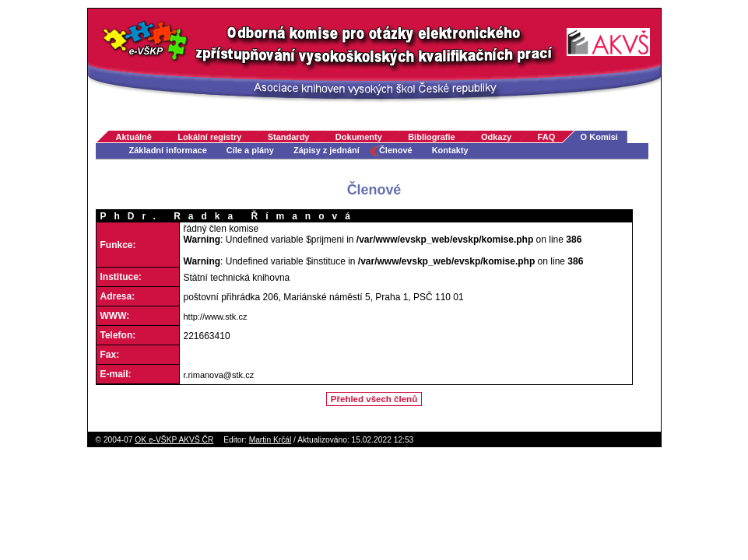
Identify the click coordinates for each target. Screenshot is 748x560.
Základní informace (168, 150)
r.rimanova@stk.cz (219, 375)
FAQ (547, 137)
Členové (396, 150)
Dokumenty (359, 137)
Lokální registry (209, 137)
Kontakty (450, 150)
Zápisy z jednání (327, 150)
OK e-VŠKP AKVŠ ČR (174, 440)
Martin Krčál (270, 440)
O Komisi (599, 137)
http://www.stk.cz (216, 317)
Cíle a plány (250, 150)
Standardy (289, 137)
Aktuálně (134, 137)
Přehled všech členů (374, 399)
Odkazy (496, 137)
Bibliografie (432, 137)
